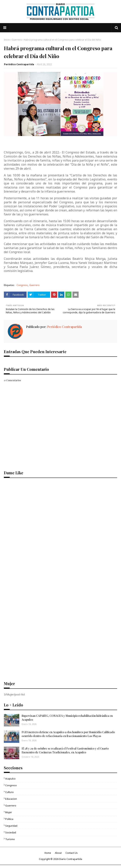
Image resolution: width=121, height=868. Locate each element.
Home (48, 853)
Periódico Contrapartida (19, 64)
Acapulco (10, 779)
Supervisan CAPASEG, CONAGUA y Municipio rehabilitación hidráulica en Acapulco (67, 718)
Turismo (10, 839)
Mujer (9, 812)
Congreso (22, 285)
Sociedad (11, 832)
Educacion (11, 799)
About (58, 853)
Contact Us (72, 853)
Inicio (7, 40)
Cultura (9, 792)
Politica (9, 819)
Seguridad (11, 826)
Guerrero (17, 40)
